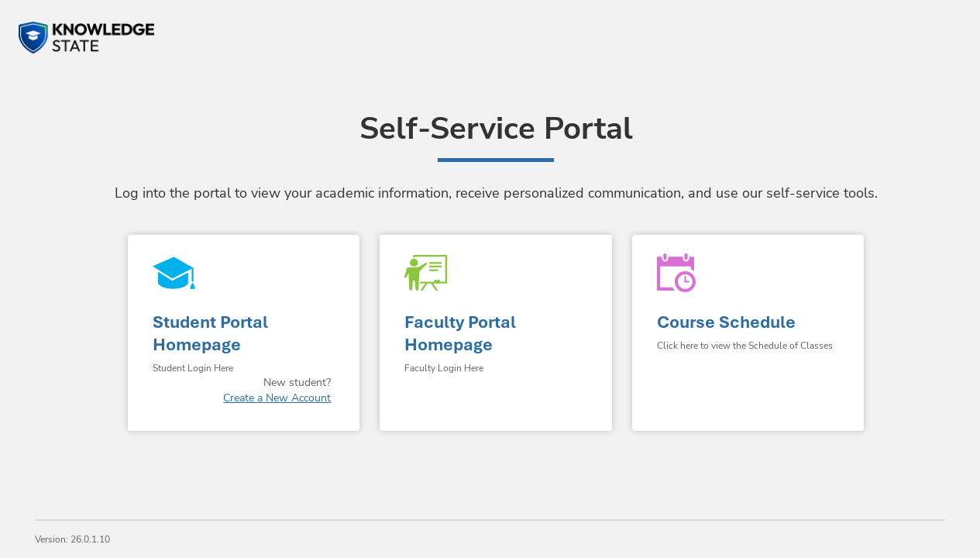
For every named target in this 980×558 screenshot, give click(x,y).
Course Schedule (726, 322)
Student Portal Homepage (210, 333)
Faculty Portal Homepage (460, 333)
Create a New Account (277, 398)
